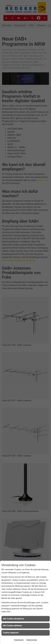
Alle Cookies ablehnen (12, 626)
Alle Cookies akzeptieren (13, 619)
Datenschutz (32, 640)
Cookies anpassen (11, 633)
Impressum (19, 640)
